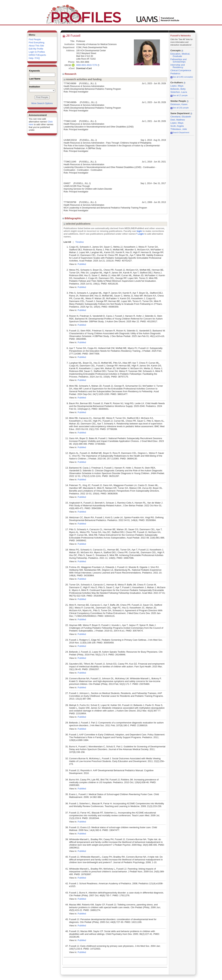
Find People (35, 39)
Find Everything (37, 43)
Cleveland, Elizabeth (181, 117)
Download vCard (84, 68)
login (139, 231)
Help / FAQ (34, 58)
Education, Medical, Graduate (180, 55)
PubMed (82, 264)
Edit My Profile (36, 49)
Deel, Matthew (178, 120)
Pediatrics (175, 73)
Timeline (80, 242)
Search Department (180, 132)
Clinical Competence (181, 70)
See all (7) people (179, 95)
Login (141, 234)
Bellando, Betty (178, 89)
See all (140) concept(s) (182, 77)
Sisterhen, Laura (179, 92)
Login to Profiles (37, 52)
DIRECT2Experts (37, 55)
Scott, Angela (177, 126)
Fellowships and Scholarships (179, 61)
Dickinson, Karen (179, 104)
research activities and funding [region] (83, 79)
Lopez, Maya (177, 86)
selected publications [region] (77, 224)
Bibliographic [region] (72, 218)
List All (67, 242)
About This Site (36, 46)
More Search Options (42, 103)
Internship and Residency (178, 66)
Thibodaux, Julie (179, 129)
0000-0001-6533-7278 (87, 65)
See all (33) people (180, 108)
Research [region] (70, 74)
